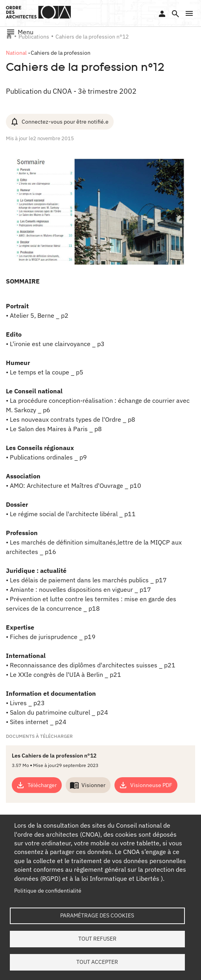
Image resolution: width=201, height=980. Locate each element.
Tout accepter (97, 962)
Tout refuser (97, 939)
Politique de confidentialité (48, 891)
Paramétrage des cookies (97, 915)
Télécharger (42, 785)
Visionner (93, 785)
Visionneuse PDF (151, 785)
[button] (189, 13)
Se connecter (162, 14)
